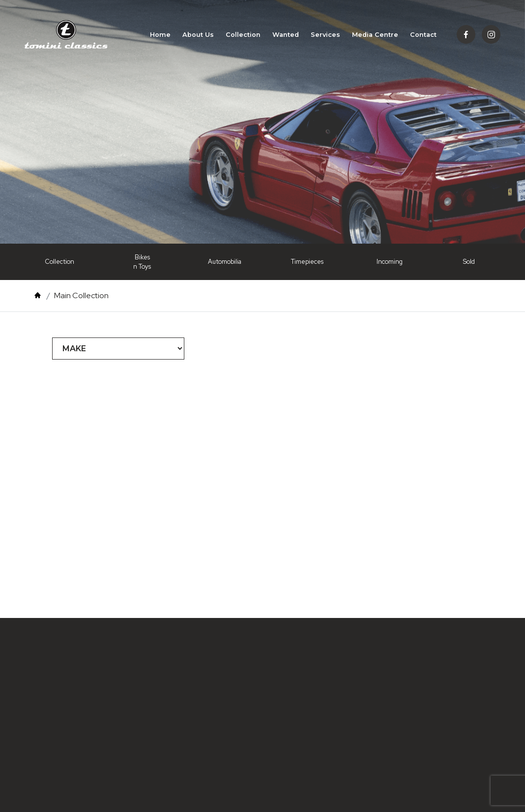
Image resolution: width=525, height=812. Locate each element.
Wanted (286, 36)
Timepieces (307, 262)
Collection (243, 36)
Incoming (390, 262)
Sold (469, 262)
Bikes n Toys (142, 262)
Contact (423, 36)
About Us (198, 36)
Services (325, 36)
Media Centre (375, 36)
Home (160, 36)
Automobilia (225, 262)
